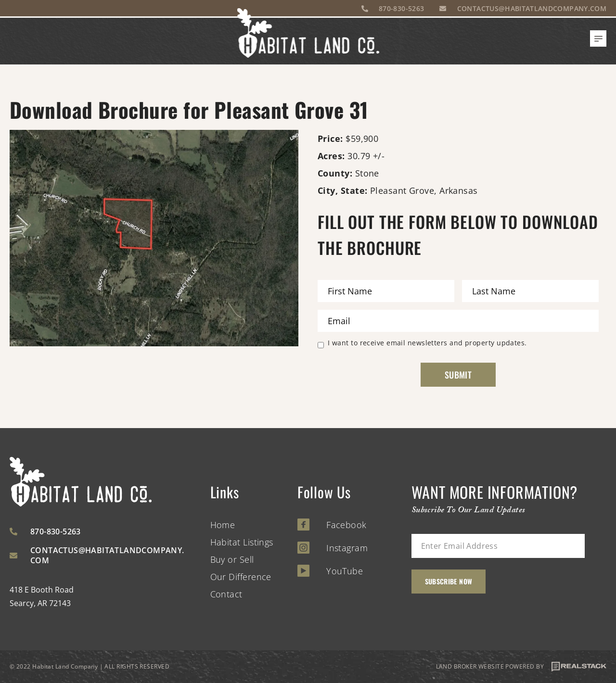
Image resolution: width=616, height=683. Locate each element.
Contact (226, 594)
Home (223, 525)
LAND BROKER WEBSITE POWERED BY (521, 667)
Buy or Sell (232, 559)
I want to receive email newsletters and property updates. (427, 343)
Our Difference (241, 577)
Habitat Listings (242, 542)
